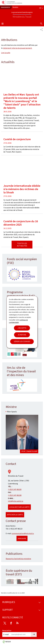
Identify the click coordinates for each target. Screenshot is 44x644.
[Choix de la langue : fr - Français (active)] (41, 8)
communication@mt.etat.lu (23, 533)
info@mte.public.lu (16, 501)
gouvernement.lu (6, 7)
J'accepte (22, 328)
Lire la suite (6, 53)
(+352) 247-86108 (15, 495)
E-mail (6, 634)
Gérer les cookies (22, 341)
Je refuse (22, 335)
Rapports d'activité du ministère (18, 559)
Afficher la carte (15, 515)
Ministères (15, 7)
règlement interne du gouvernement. (18, 48)
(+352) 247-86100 (15, 489)
